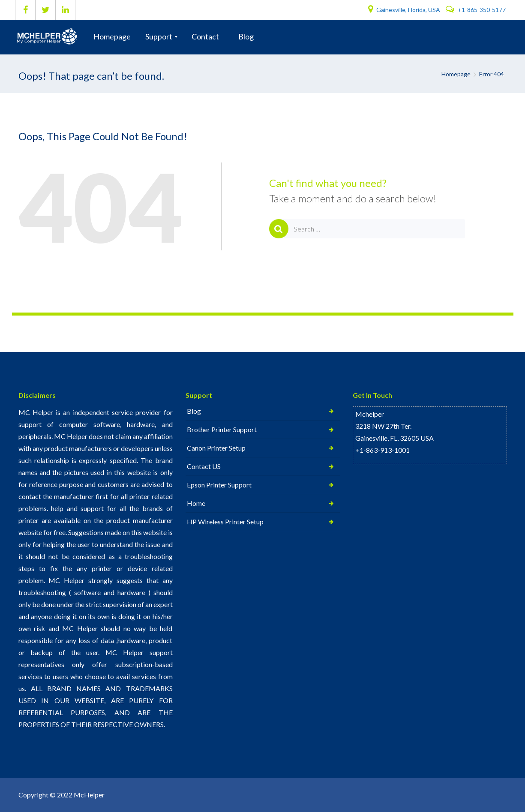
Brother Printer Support (222, 429)
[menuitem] (112, 37)
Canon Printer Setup (216, 448)
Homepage (456, 74)
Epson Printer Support (219, 485)
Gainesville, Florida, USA (405, 10)
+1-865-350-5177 (476, 10)
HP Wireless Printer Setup (225, 522)
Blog (194, 411)
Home (196, 503)
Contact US (204, 466)
